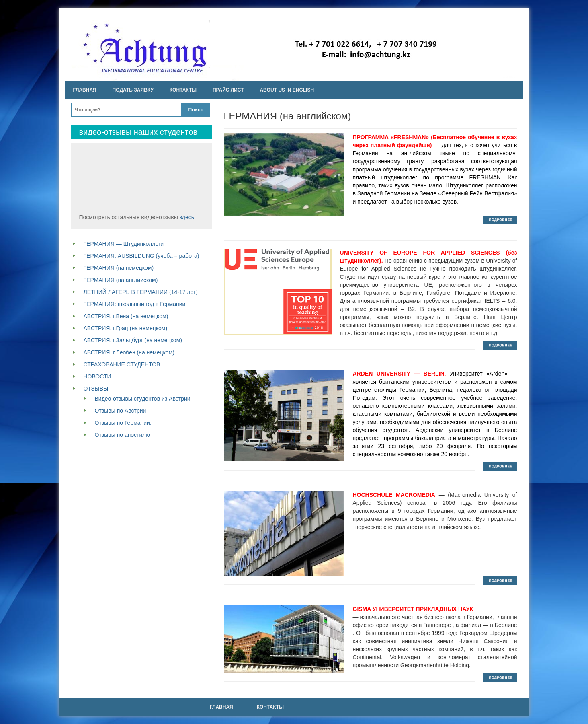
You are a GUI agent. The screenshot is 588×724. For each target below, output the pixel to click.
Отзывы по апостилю (122, 435)
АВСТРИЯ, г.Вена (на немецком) (126, 316)
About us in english (287, 90)
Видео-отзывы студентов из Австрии (143, 399)
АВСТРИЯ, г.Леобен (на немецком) (129, 352)
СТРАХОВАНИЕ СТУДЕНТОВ (122, 364)
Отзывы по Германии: (123, 423)
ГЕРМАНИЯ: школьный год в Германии (135, 304)
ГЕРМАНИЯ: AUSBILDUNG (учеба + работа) (141, 256)
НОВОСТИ (97, 376)
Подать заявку (133, 90)
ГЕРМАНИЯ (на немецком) (119, 268)
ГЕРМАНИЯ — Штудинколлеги (124, 244)
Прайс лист (228, 90)
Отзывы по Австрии (121, 411)
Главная (85, 90)
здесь (187, 217)
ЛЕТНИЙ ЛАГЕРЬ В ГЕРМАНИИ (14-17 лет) (141, 292)
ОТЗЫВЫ (96, 389)
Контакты (183, 90)
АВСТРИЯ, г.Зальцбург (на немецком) (133, 340)
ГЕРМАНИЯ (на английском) (121, 280)
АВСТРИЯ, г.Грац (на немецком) (126, 328)
